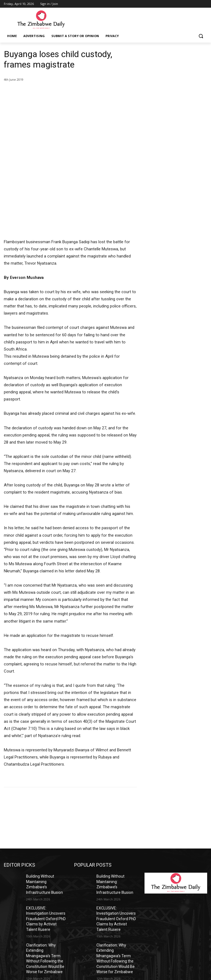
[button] (201, 36)
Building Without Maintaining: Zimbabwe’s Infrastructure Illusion (45, 814)
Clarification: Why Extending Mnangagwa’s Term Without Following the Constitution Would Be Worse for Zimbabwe (46, 871)
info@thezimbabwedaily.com (28, 955)
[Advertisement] (176, 76)
